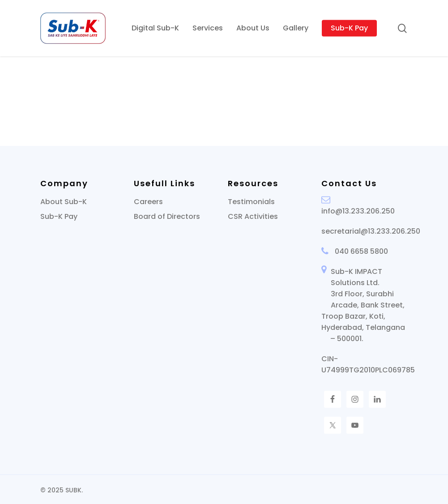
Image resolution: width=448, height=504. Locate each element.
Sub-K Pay (59, 216)
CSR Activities (253, 216)
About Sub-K (64, 202)
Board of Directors (167, 216)
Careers (148, 202)
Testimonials (251, 202)
